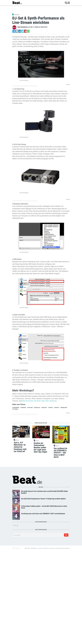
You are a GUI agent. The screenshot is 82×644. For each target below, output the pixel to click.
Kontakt (40, 548)
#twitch (51, 408)
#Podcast (44, 408)
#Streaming (16, 408)
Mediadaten (34, 548)
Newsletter (28, 548)
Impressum (53, 548)
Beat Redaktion (23, 27)
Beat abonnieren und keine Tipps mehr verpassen (39, 401)
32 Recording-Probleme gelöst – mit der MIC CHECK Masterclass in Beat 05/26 (44, 507)
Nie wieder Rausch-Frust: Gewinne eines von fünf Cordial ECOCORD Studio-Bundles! (45, 492)
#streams (23, 408)
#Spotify (57, 408)
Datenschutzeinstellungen (63, 548)
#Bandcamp (64, 408)
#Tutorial (15, 409)
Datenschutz (46, 548)
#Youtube (30, 408)
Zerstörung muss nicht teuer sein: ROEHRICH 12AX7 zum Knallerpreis (43, 514)
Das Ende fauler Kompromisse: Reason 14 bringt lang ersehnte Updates (43, 499)
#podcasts (37, 408)
